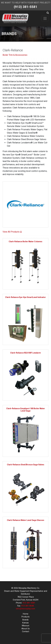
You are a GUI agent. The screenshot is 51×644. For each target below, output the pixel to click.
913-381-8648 (27, 606)
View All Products (12, 232)
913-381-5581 (29, 603)
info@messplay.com (26, 609)
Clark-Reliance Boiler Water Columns (26, 242)
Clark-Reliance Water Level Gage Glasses (26, 520)
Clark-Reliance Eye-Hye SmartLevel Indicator (26, 297)
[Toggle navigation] (45, 18)
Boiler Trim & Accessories (15, 55)
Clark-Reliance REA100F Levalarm (26, 353)
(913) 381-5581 (26, 7)
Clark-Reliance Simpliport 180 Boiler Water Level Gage (26, 410)
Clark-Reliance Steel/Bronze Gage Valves (26, 465)
